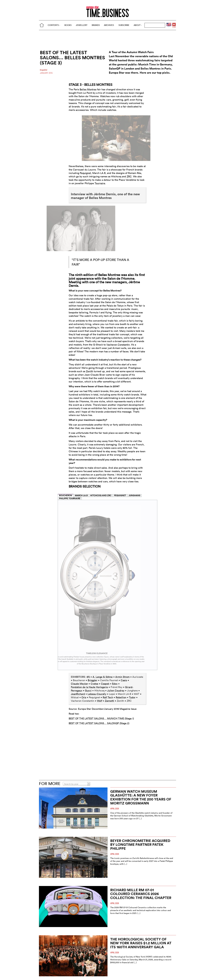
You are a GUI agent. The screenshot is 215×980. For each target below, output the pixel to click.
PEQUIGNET (120, 495)
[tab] (66, 495)
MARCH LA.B (81, 495)
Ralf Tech (108, 697)
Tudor (132, 697)
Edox (115, 684)
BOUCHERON (66, 495)
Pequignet (85, 173)
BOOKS (68, 25)
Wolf (100, 701)
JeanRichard (78, 694)
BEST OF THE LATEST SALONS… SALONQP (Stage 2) (99, 723)
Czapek (105, 684)
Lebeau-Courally (97, 694)
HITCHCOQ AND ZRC (101, 495)
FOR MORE (50, 784)
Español (44, 70)
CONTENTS (54, 25)
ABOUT (138, 25)
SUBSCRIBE (124, 25)
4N (89, 677)
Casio (124, 680)
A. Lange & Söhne (103, 677)
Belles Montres (88, 89)
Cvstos (94, 684)
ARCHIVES (109, 25)
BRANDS (96, 25)
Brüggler (93, 680)
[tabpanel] (107, 585)
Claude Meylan (79, 684)
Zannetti (109, 701)
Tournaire (100, 183)
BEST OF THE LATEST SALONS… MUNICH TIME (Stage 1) (101, 718)
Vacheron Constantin (118, 345)
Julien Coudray (116, 691)
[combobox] (77, 784)
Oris (84, 697)
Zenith (90, 371)
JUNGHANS (134, 495)
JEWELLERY (82, 25)
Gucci (88, 691)
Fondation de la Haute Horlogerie (89, 687)
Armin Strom (122, 677)
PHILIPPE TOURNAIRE (70, 498)
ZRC (129, 176)
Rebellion (121, 697)
